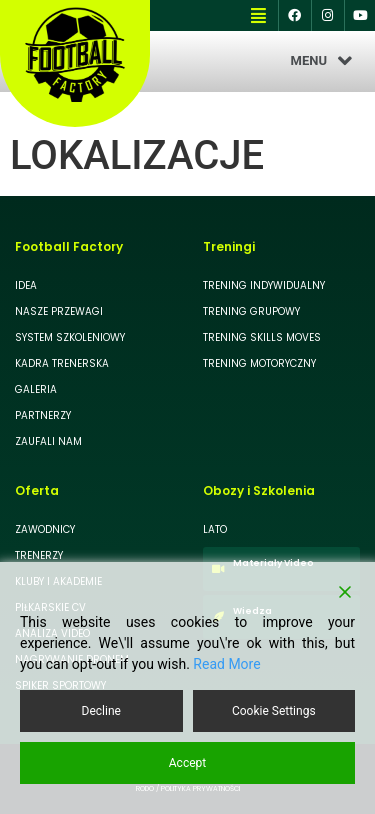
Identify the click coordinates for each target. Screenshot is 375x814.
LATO (215, 529)
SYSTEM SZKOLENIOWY (70, 337)
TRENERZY (39, 555)
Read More (226, 664)
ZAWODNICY (45, 529)
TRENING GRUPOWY (251, 311)
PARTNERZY (43, 415)
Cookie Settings (274, 711)
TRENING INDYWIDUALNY (264, 285)
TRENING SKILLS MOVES (262, 337)
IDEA (26, 285)
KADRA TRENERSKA (62, 363)
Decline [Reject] (101, 711)
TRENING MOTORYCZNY (259, 363)
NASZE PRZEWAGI (59, 311)
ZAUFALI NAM (48, 441)
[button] (258, 16)
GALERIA (36, 389)
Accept (187, 763)
